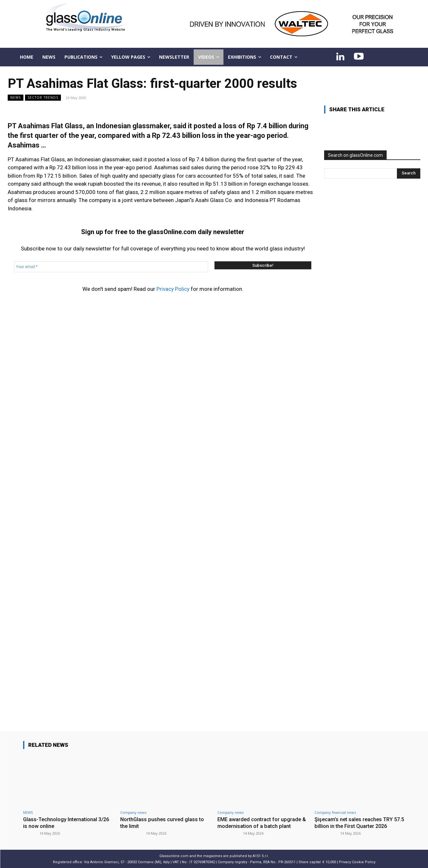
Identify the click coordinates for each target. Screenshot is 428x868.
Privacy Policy (173, 289)
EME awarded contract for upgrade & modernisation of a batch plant (263, 822)
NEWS (16, 98)
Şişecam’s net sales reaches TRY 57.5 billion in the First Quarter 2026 (358, 822)
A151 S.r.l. (261, 856)
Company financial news (335, 812)
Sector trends (43, 98)
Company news (133, 812)
